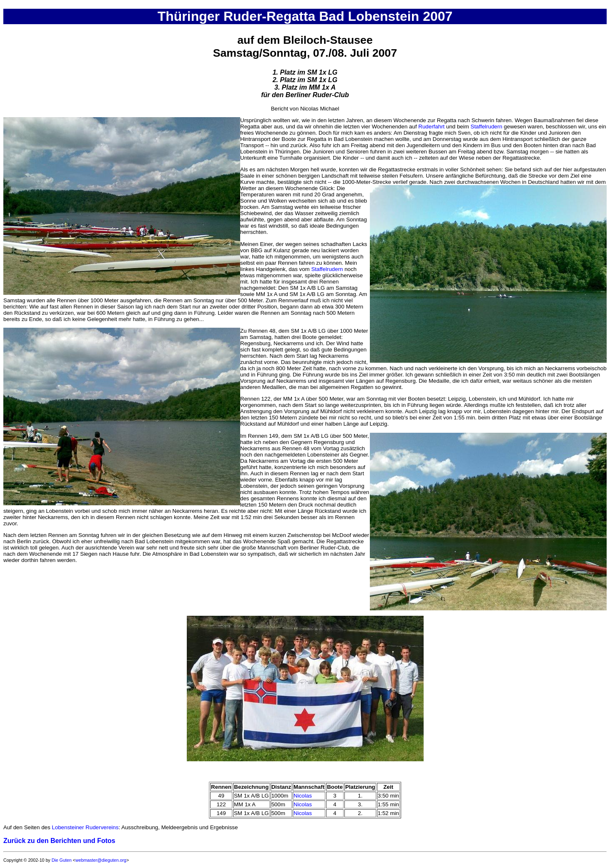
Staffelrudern (487, 127)
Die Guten (62, 860)
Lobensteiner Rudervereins (85, 827)
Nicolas (303, 796)
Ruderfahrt (431, 127)
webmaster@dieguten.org (101, 860)
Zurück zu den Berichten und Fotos (59, 841)
